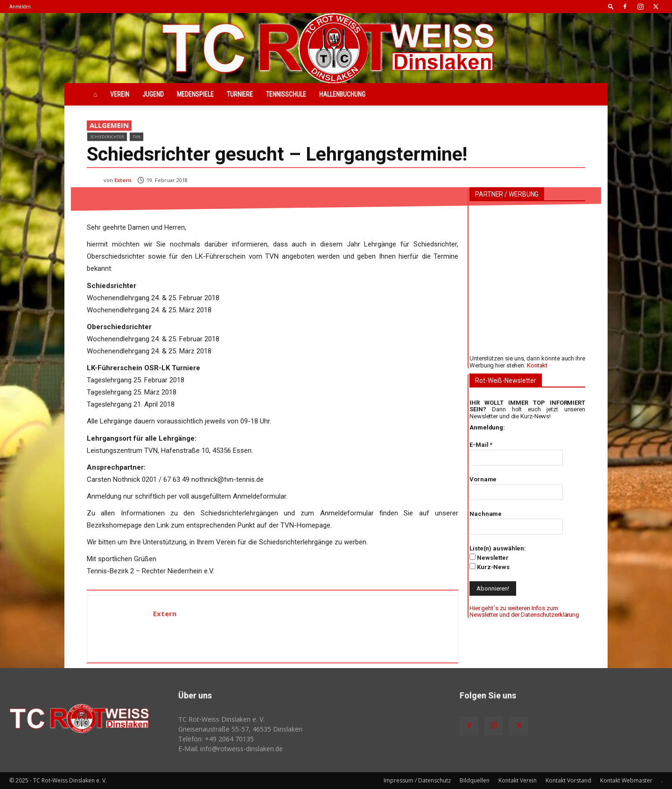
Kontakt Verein (518, 780)
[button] (611, 6)
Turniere (240, 94)
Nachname (486, 514)
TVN (136, 137)
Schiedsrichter (107, 137)
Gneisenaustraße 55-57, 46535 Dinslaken (240, 729)
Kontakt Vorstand (568, 780)
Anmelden (20, 7)
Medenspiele (195, 94)
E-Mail (481, 445)
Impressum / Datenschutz (417, 780)
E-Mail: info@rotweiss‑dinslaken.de (231, 749)
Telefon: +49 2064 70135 (216, 739)
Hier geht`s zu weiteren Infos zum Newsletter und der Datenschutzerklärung (524, 611)
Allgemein (109, 126)
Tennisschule (286, 94)
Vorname (483, 479)
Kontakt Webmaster (626, 780)
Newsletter (489, 557)
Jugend (153, 94)
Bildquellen (475, 780)
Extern (123, 180)
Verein (120, 94)
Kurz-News (490, 567)
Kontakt (537, 365)
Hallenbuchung (342, 94)
